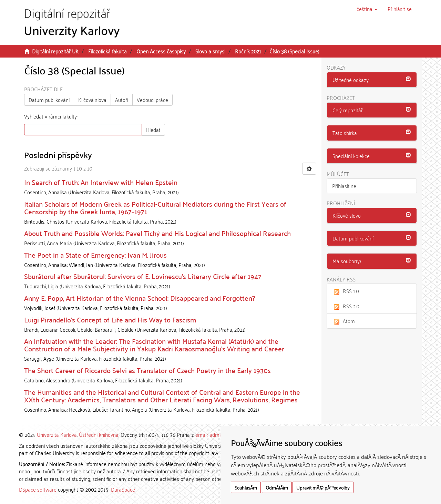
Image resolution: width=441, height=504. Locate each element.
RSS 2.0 (346, 306)
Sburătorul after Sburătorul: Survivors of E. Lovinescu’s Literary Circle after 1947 (143, 276)
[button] (367, 9)
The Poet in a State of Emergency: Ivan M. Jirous (95, 255)
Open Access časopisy (161, 51)
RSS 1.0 (346, 291)
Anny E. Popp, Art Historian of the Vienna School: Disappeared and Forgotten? (140, 298)
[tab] (372, 80)
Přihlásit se (344, 186)
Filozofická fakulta (107, 51)
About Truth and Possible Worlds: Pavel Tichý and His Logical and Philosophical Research (157, 233)
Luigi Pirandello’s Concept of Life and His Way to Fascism (110, 319)
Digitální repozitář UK (55, 51)
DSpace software (38, 489)
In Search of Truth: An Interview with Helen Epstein (101, 182)
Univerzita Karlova (57, 434)
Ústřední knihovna (99, 434)
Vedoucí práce (152, 100)
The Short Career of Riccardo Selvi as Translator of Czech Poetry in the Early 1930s (147, 370)
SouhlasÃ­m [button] (246, 487)
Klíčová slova (92, 100)
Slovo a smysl (210, 51)
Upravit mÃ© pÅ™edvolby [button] (323, 487)
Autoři (122, 100)
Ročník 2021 (248, 51)
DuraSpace (123, 489)
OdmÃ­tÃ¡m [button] (277, 487)
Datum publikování (49, 100)
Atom (343, 321)
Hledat (153, 130)
